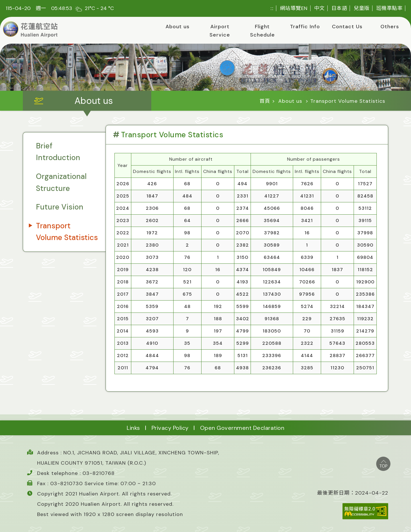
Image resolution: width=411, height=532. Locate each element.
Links (133, 428)
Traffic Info (305, 27)
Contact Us (347, 27)
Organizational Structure (61, 182)
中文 (320, 8)
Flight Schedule (262, 31)
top (383, 464)
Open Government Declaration (242, 428)
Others (390, 27)
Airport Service (220, 31)
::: (272, 8)
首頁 (265, 101)
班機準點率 (389, 8)
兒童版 (362, 8)
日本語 (339, 8)
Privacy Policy (170, 428)
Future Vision (60, 207)
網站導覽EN (294, 8)
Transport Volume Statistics (67, 232)
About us (178, 27)
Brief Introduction (58, 152)
